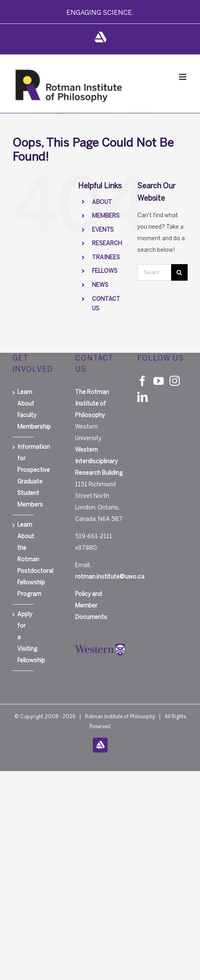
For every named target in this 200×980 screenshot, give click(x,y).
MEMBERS (106, 216)
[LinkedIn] (142, 397)
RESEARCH (107, 243)
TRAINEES (106, 257)
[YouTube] (159, 381)
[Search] (179, 272)
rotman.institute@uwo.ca (110, 577)
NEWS (100, 285)
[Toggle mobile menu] (183, 77)
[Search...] (154, 272)
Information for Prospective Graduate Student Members (24, 476)
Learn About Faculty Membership (24, 409)
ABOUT (102, 202)
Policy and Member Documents (91, 606)
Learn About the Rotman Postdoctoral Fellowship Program (24, 559)
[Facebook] (142, 381)
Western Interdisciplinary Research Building (99, 461)
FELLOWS (105, 271)
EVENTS (103, 230)
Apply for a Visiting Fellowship (24, 637)
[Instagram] (175, 381)
